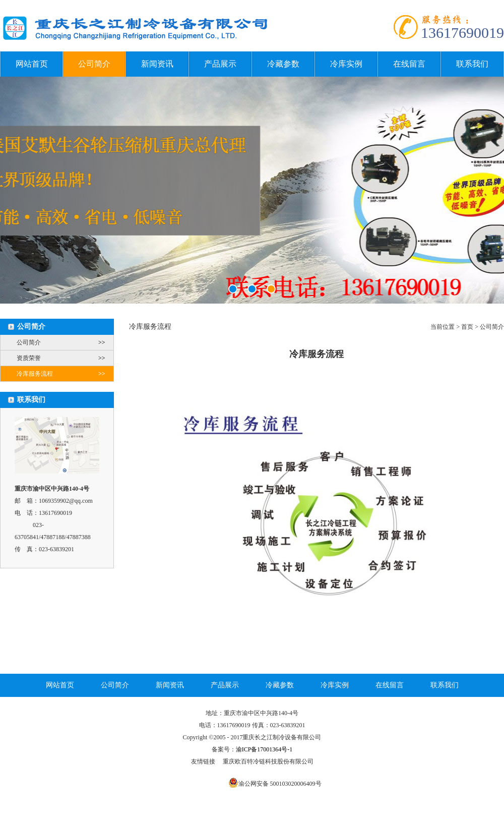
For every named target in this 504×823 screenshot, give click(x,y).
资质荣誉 (65, 358)
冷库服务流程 (65, 374)
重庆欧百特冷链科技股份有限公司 (268, 761)
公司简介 (94, 64)
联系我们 (472, 64)
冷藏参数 (283, 64)
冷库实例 (346, 64)
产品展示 (220, 64)
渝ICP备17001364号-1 (264, 749)
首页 (467, 327)
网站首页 (32, 64)
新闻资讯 (157, 64)
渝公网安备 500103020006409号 (280, 784)
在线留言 (409, 64)
